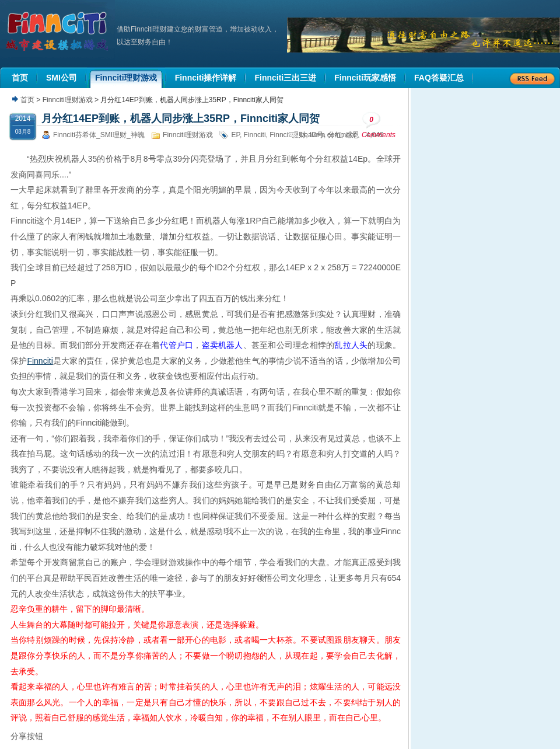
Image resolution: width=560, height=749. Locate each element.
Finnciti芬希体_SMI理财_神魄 (99, 135)
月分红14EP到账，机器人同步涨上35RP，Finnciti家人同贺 (181, 119)
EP (235, 135)
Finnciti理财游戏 (68, 100)
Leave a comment (328, 135)
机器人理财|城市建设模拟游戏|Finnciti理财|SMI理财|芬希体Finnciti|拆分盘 (58, 32)
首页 (27, 100)
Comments (379, 125)
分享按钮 (27, 736)
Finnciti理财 (288, 135)
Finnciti (255, 135)
